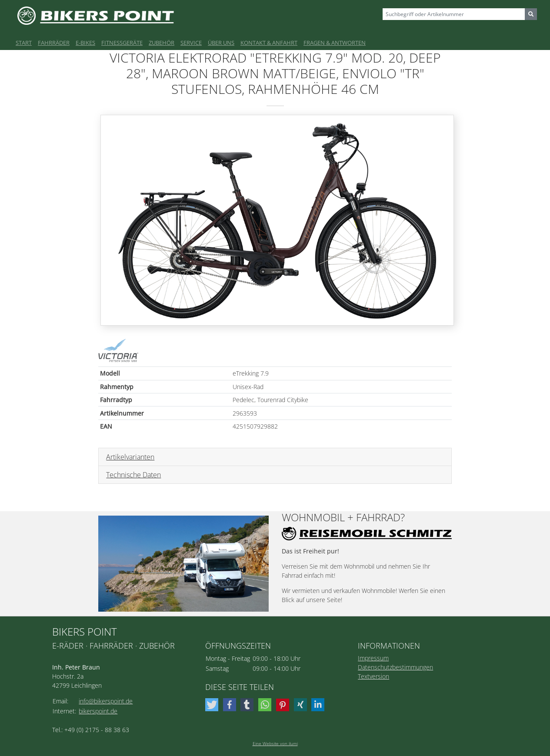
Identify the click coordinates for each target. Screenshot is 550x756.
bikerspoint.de (98, 711)
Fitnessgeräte (122, 43)
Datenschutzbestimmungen (395, 667)
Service (191, 43)
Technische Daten (133, 475)
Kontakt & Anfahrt (269, 43)
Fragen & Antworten (335, 43)
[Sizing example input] (454, 14)
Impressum (373, 658)
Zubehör (162, 43)
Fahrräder (54, 43)
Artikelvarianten (130, 457)
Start (24, 43)
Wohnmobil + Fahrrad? (343, 518)
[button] (213, 705)
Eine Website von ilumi (275, 743)
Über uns (221, 43)
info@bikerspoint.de (106, 701)
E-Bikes (85, 43)
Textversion (373, 676)
